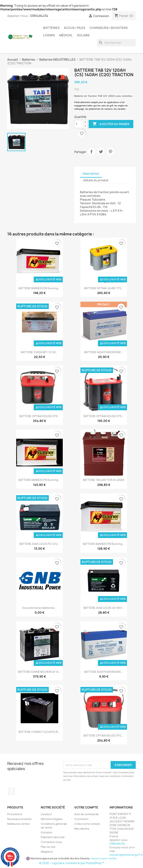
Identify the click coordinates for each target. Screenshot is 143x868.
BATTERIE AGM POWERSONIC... (104, 352)
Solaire (83, 35)
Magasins (47, 852)
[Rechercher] (116, 43)
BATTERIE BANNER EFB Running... (39, 288)
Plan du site (48, 847)
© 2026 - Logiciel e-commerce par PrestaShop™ (72, 863)
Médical (66, 35)
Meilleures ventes (19, 824)
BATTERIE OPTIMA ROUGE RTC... (104, 736)
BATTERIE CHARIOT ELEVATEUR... (39, 732)
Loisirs (49, 35)
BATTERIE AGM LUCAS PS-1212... (39, 544)
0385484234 (39, 16)
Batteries (51, 28)
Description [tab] (91, 174)
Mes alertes (82, 829)
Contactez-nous (51, 842)
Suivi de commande (86, 814)
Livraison (46, 814)
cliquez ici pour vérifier (104, 858)
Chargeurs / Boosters (109, 28)
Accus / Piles (75, 28)
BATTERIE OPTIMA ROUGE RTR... (39, 416)
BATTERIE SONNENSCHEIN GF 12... (39, 672)
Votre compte (86, 807)
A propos (47, 832)
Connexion (81, 819)
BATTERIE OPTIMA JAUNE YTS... (104, 288)
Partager (91, 152)
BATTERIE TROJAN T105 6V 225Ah (104, 480)
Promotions (15, 814)
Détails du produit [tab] (96, 180)
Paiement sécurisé (53, 837)
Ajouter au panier (111, 124)
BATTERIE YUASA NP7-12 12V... (39, 352)
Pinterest (110, 152)
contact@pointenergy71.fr (126, 855)
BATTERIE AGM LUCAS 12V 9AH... (104, 608)
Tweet (101, 152)
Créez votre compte (87, 824)
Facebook (11, 791)
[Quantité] (79, 124)
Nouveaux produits (19, 819)
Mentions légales (52, 819)
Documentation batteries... (39, 608)
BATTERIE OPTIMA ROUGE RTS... (104, 416)
